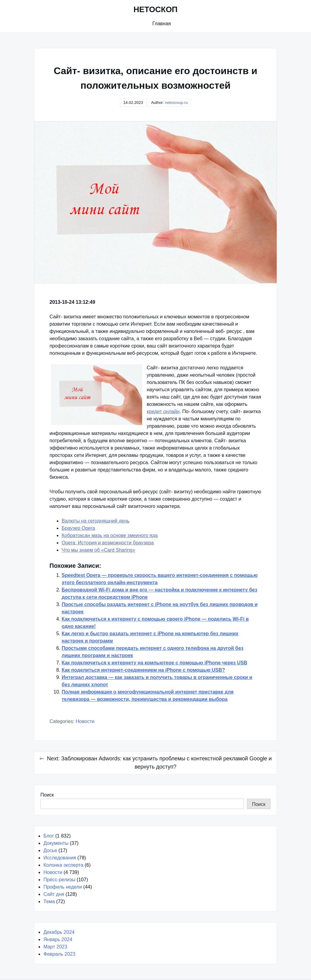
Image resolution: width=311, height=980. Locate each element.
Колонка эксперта (63, 865)
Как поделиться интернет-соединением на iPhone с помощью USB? (143, 670)
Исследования (60, 858)
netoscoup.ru (176, 103)
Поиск (47, 795)
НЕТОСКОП (155, 9)
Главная (162, 24)
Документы (56, 843)
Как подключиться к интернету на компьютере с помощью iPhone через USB (154, 663)
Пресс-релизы (59, 880)
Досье (50, 850)
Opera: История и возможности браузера (108, 543)
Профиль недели (63, 887)
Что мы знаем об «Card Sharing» (98, 550)
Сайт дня (54, 894)
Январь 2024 (58, 939)
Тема (49, 901)
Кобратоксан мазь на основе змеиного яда (110, 535)
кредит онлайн (163, 411)
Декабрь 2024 (59, 932)
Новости (85, 721)
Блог (49, 836)
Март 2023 (55, 947)
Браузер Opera (78, 528)
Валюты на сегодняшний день (96, 521)
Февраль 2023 (59, 954)
